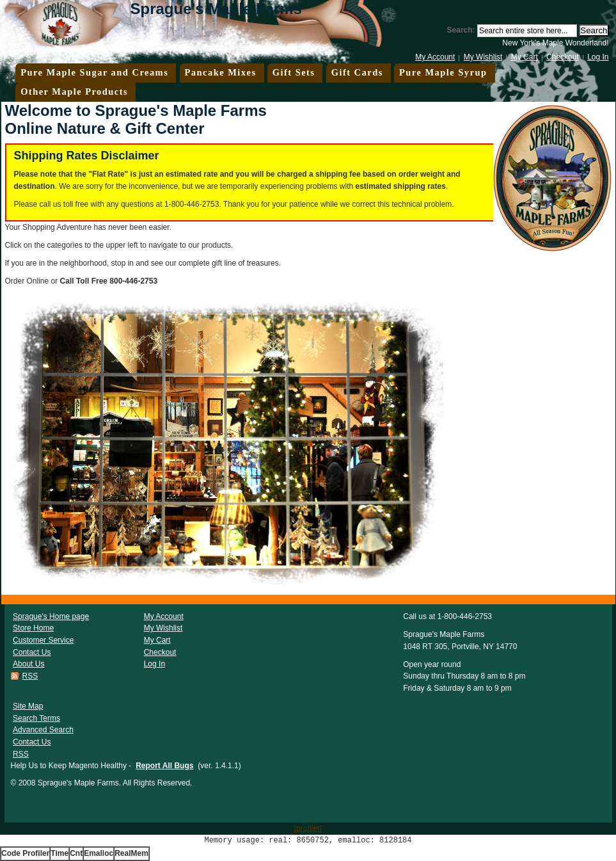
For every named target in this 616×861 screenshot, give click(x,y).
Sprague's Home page (51, 616)
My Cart (525, 57)
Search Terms (36, 718)
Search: (461, 30)
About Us (28, 664)
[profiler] (308, 828)
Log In (598, 57)
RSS (30, 676)
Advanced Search (43, 730)
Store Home (33, 628)
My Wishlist (483, 57)
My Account (435, 57)
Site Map (28, 706)
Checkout (563, 57)
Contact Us (32, 652)
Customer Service (43, 640)
